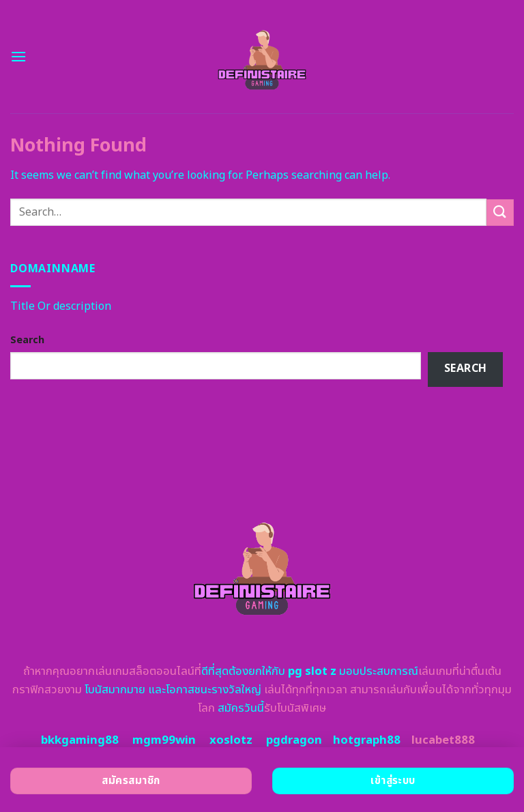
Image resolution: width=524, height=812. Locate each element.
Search (27, 340)
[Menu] (18, 56)
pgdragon (294, 740)
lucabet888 (443, 740)
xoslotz (231, 740)
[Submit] (500, 213)
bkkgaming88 (80, 740)
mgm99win (164, 740)
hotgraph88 (367, 740)
